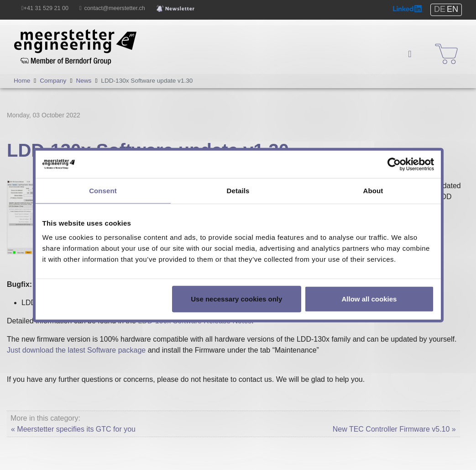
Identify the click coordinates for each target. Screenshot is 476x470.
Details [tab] (238, 190)
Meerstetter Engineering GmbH (65, 34)
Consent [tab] (103, 190)
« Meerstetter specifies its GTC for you (73, 429)
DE (440, 9)
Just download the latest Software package (76, 350)
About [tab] (373, 190)
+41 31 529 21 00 (46, 8)
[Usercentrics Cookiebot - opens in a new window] (394, 164)
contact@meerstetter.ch (115, 8)
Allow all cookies (369, 299)
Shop (441, 45)
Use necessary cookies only (236, 299)
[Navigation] (410, 54)
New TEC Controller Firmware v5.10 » (394, 429)
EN (452, 9)
